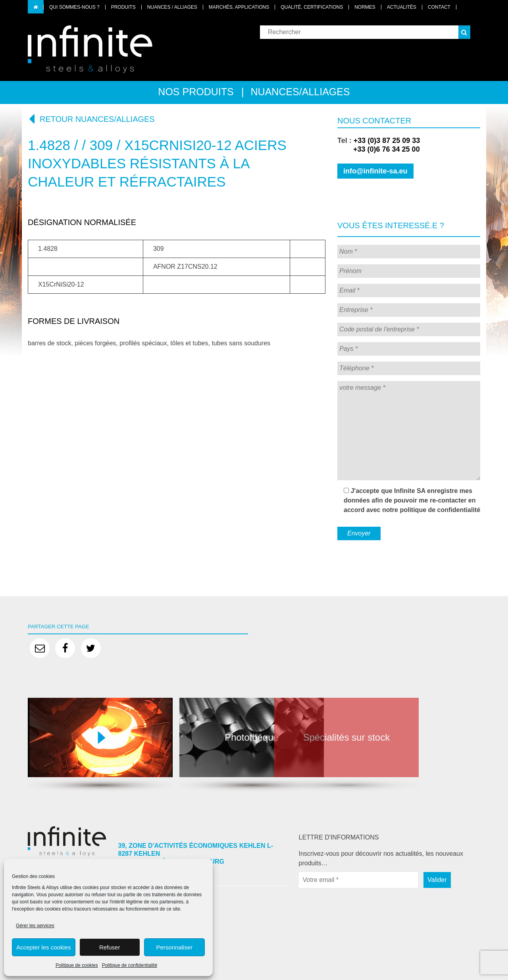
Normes (365, 7)
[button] (464, 32)
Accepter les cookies (44, 947)
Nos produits (196, 92)
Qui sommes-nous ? (74, 7)
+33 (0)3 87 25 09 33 (387, 141)
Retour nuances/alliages (91, 119)
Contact (439, 7)
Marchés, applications (239, 7)
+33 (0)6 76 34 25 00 (379, 149)
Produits (123, 7)
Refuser (110, 947)
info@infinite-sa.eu (375, 171)
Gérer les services (35, 926)
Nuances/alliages (300, 92)
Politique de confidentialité (130, 965)
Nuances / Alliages (172, 7)
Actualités (402, 7)
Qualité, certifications (312, 7)
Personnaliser (175, 947)
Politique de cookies (77, 965)
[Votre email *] (358, 880)
